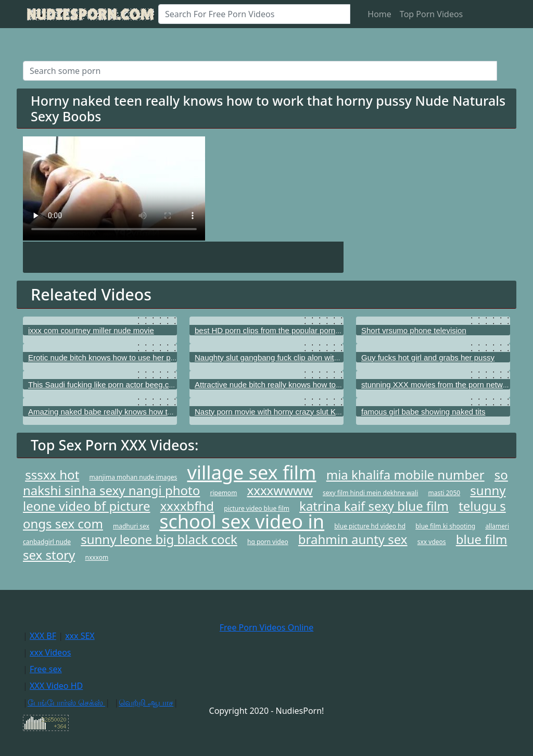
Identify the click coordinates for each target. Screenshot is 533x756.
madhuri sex (131, 526)
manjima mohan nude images (133, 477)
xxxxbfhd (187, 506)
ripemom (223, 493)
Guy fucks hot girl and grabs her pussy (428, 357)
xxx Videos (50, 652)
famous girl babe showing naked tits (423, 412)
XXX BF (43, 636)
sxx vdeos (432, 542)
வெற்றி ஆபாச (146, 702)
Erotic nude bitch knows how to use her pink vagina (117, 357)
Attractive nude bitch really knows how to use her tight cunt (296, 385)
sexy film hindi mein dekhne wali (370, 493)
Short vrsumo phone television (414, 330)
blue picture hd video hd (370, 526)
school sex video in (242, 521)
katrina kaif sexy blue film (374, 506)
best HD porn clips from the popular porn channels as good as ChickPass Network (337, 330)
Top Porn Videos (431, 14)
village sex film (252, 473)
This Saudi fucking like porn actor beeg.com (104, 385)
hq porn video (268, 542)
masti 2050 (444, 493)
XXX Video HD (56, 686)
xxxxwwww (280, 490)
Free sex (46, 669)
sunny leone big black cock (159, 539)
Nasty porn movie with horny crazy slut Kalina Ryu (281, 412)
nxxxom (97, 557)
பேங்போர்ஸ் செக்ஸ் (66, 702)
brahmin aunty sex (353, 539)
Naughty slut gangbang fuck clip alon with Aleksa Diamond (296, 357)
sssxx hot (52, 475)
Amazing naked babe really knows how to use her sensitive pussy (142, 412)
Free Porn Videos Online (266, 627)
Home (379, 14)
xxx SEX (80, 636)
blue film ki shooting (445, 526)
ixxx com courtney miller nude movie (91, 330)
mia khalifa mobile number (405, 475)
